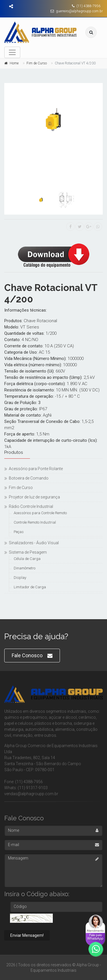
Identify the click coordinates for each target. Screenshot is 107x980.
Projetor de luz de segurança (34, 497)
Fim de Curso (37, 63)
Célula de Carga (27, 559)
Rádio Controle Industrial (31, 506)
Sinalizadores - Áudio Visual (34, 543)
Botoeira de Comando (29, 478)
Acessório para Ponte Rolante (36, 469)
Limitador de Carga (30, 587)
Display (20, 578)
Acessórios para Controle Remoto (40, 513)
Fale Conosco (32, 656)
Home (14, 63)
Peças (19, 532)
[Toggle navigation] (12, 52)
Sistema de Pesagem (28, 552)
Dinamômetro (25, 568)
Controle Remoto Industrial (35, 522)
